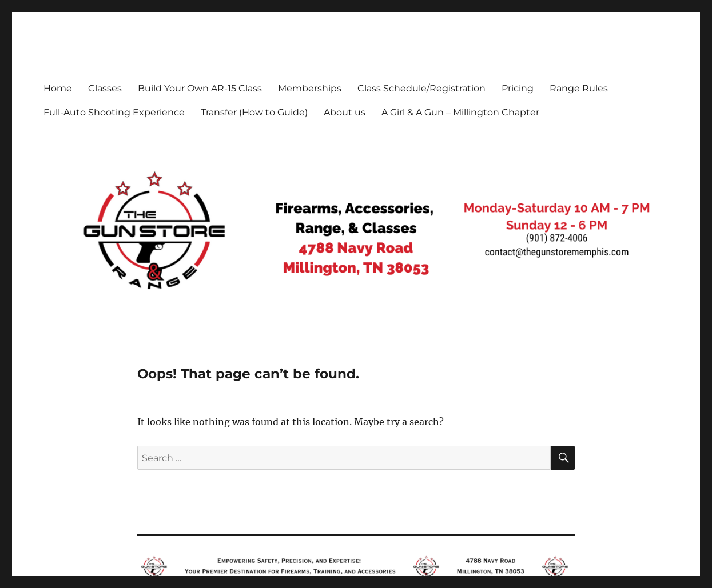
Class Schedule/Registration (421, 88)
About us (345, 112)
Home (58, 88)
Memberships (310, 88)
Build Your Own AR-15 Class (200, 88)
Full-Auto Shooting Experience (114, 112)
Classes (105, 88)
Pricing (518, 88)
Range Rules (579, 88)
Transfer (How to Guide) (254, 112)
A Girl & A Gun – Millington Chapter (460, 112)
